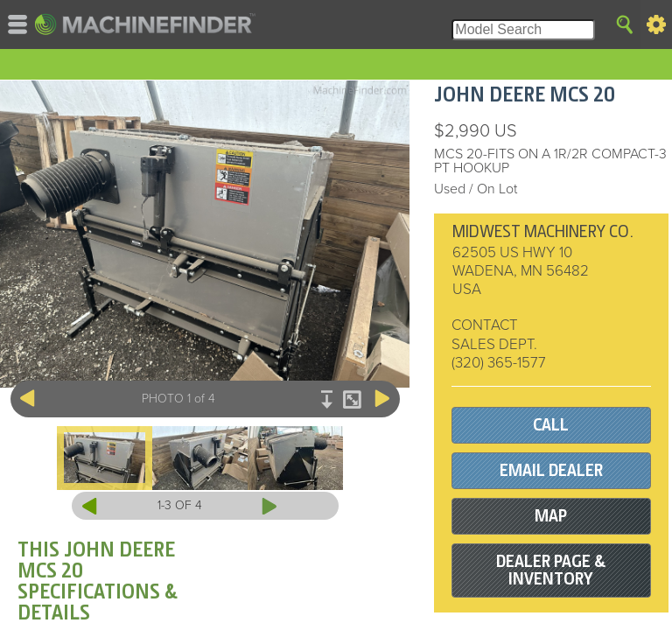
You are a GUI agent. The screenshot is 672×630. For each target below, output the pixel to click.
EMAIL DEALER (551, 470)
